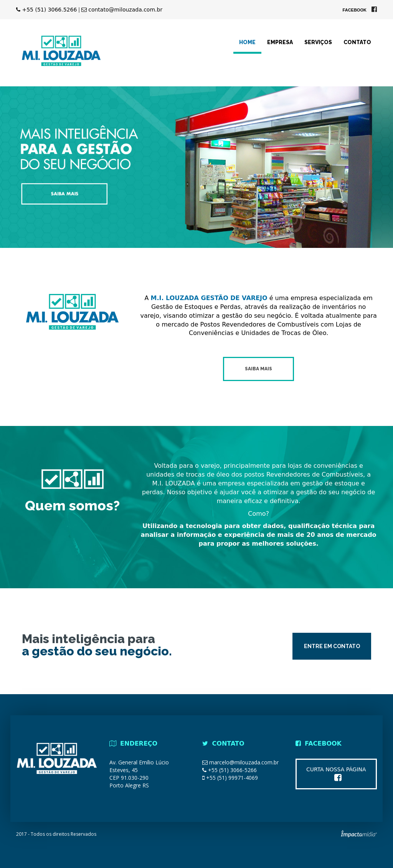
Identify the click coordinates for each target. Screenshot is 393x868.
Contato (357, 42)
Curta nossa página (336, 774)
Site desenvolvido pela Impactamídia (359, 834)
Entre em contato (332, 646)
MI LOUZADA (61, 51)
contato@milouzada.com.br (122, 10)
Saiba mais (258, 369)
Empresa (280, 42)
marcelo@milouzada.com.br (244, 762)
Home (247, 42)
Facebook (360, 10)
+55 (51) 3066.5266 (46, 10)
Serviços (318, 42)
